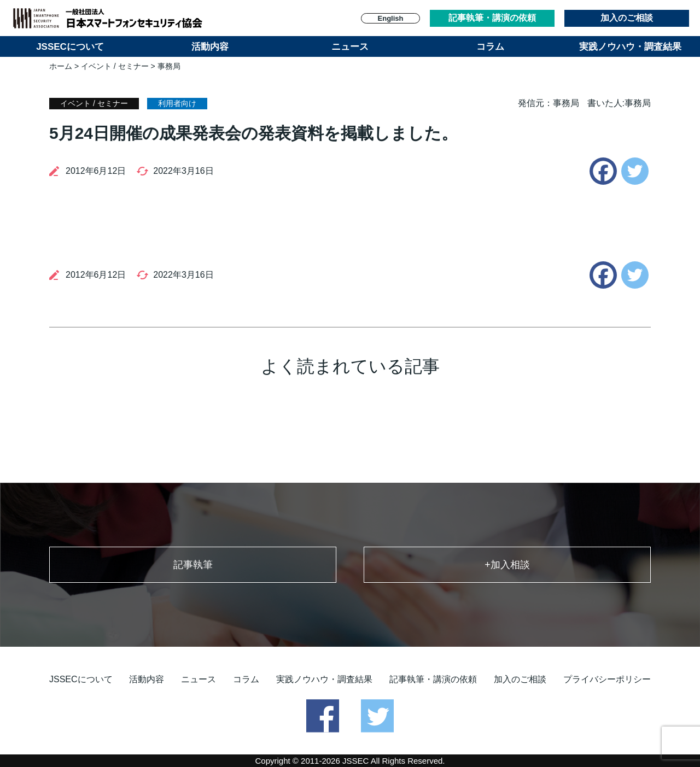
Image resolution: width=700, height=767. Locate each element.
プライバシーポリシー (607, 679)
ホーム (61, 66)
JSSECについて (70, 47)
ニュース (350, 47)
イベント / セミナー (115, 66)
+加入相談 (507, 565)
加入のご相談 (627, 18)
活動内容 (210, 47)
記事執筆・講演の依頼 (492, 18)
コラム (490, 47)
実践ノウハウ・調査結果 (630, 47)
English (391, 18)
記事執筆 (193, 565)
